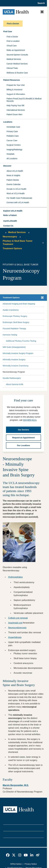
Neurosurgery (10, 237)
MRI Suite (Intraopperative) (14, 347)
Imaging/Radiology (14, 150)
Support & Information (16, 94)
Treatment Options (12, 248)
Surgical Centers (14, 145)
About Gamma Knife (15, 384)
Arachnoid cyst (15, 623)
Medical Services (14, 59)
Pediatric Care (13, 136)
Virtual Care (12, 46)
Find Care (8, 32)
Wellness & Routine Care (17, 73)
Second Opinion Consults (17, 55)
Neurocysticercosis (17, 628)
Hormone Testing (10, 335)
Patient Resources (12, 80)
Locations (8, 122)
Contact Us (8, 226)
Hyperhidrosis (15, 637)
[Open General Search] (40, 3)
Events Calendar (14, 184)
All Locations (12, 159)
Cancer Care (12, 140)
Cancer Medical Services (17, 64)
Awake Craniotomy (11, 310)
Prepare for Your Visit (16, 85)
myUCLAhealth (10, 221)
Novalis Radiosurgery (12, 378)
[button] (23, 211)
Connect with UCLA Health (18, 202)
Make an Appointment (16, 50)
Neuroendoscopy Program (14, 372)
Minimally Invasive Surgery (14, 360)
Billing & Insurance (14, 90)
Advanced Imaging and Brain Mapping (19, 304)
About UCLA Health (15, 171)
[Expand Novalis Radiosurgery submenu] (32, 378)
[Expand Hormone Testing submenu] (30, 335)
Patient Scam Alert (14, 114)
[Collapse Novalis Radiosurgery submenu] (44, 378)
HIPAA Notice (16, 864)
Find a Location (13, 41)
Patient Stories (13, 180)
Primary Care (12, 131)
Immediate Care (13, 127)
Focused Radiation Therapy (14, 329)
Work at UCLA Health (16, 193)
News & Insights (13, 175)
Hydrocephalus (15, 577)
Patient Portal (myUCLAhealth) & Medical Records (24, 100)
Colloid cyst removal (18, 618)
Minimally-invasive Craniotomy (16, 366)
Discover (7, 166)
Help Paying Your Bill (15, 105)
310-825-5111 (30, 420)
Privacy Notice (31, 864)
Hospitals (10, 154)
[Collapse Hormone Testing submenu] (44, 335)
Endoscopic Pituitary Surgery (15, 316)
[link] (8, 855)
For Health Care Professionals (19, 198)
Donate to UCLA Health (16, 189)
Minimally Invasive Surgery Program (18, 353)
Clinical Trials (12, 68)
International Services (16, 110)
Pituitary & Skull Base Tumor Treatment (18, 243)
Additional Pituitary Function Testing (21, 341)
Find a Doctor (12, 37)
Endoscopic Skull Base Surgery (16, 322)
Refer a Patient (10, 215)
